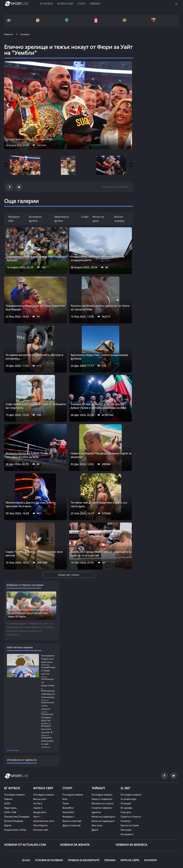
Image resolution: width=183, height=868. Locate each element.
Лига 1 (37, 791)
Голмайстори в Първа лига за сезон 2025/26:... (48, 648)
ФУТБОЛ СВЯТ (43, 763)
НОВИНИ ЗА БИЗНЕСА (131, 819)
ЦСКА (7, 778)
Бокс (65, 774)
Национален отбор (15, 804)
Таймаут (95, 4)
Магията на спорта (102, 778)
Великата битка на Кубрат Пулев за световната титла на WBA (29, 455)
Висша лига (40, 774)
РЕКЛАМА (110, 835)
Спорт (82, 4)
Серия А (38, 782)
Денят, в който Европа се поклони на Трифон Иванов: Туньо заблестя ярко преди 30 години (28, 588)
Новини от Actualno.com (25, 819)
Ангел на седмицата (103, 796)
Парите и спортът (131, 791)
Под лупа (126, 787)
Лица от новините (102, 774)
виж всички (13, 725)
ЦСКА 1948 (10, 787)
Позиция (126, 778)
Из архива (126, 782)
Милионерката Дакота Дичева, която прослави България (30, 504)
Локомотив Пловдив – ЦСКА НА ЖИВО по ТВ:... (47, 695)
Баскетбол (68, 787)
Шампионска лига (44, 796)
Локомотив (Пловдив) (17, 791)
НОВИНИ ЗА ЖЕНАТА (75, 819)
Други (95, 804)
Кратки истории (130, 800)
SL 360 (126, 762)
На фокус (126, 796)
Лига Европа (40, 800)
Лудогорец (10, 782)
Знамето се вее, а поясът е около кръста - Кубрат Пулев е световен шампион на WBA (98, 406)
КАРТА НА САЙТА (130, 835)
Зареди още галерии (69, 575)
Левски (8, 774)
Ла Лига (38, 778)
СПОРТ (67, 763)
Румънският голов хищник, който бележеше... (48, 683)
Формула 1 (69, 791)
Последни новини (14, 769)
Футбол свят (65, 4)
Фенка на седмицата (103, 791)
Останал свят (41, 804)
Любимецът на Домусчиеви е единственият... (50, 660)
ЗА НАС (26, 835)
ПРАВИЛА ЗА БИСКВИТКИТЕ (84, 835)
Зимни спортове (72, 796)
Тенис (66, 778)
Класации (126, 804)
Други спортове (72, 800)
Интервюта (127, 809)
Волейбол (68, 782)
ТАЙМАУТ (98, 763)
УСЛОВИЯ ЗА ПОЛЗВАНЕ (49, 835)
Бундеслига (40, 787)
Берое (8, 800)
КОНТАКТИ (150, 835)
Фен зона (97, 800)
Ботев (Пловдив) (14, 796)
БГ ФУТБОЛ (47, 4)
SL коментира (128, 774)
